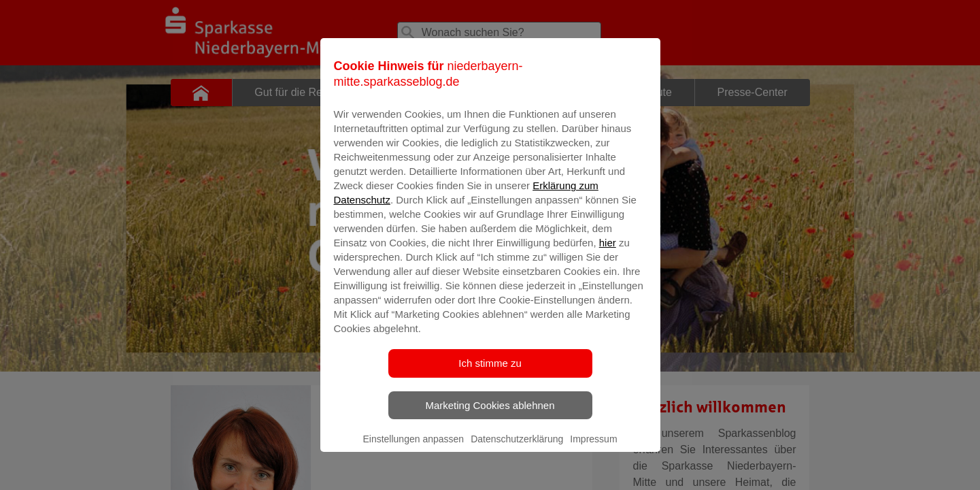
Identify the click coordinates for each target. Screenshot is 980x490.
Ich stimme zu (490, 381)
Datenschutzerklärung (517, 457)
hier (608, 260)
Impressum (593, 457)
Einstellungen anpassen (413, 457)
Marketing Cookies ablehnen (490, 423)
